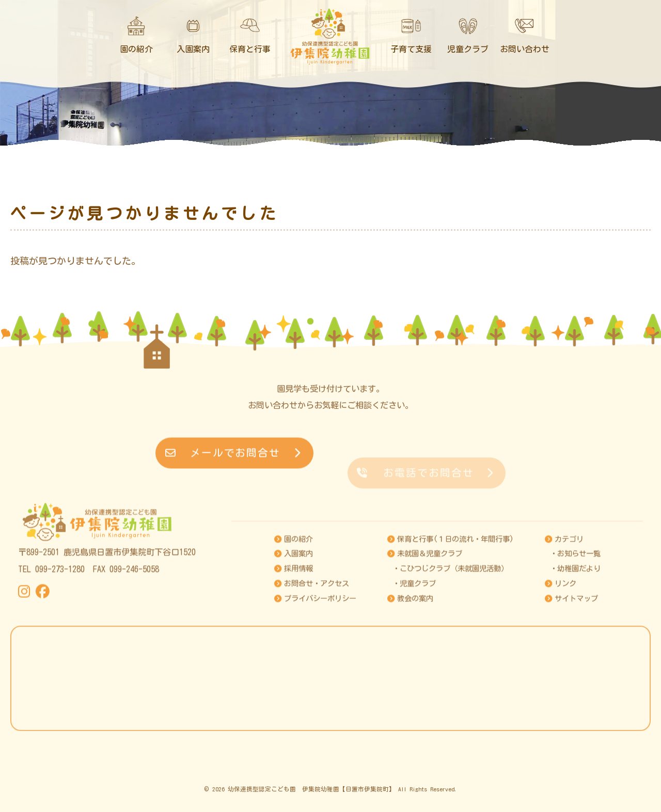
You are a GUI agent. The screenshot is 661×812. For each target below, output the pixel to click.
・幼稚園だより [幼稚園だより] (575, 636)
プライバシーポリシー (315, 666)
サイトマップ (571, 666)
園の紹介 (294, 606)
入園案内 (294, 621)
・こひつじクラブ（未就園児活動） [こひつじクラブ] (450, 636)
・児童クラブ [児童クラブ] (414, 651)
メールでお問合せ (233, 469)
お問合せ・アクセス (312, 651)
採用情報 (294, 636)
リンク (561, 651)
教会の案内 (410, 666)
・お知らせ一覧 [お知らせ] (575, 621)
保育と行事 (451, 606)
